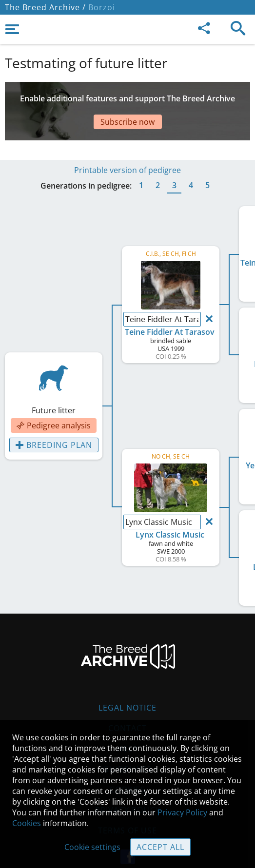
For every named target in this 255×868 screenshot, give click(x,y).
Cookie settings (92, 847)
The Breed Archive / (45, 7)
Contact (127, 704)
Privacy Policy (182, 812)
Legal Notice (127, 683)
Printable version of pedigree (127, 146)
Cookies (27, 823)
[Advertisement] (127, 101)
